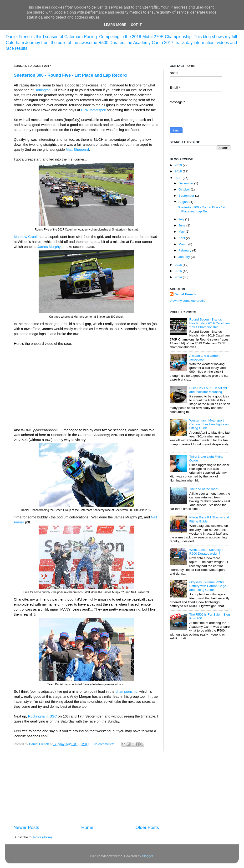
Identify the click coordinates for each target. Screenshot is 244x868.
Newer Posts (26, 827)
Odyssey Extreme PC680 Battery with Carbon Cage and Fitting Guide (208, 586)
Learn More (115, 25)
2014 (179, 277)
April (182, 238)
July (182, 219)
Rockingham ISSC (42, 716)
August (184, 202)
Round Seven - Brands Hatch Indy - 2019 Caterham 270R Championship (209, 323)
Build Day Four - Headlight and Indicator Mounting (208, 390)
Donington (43, 90)
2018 (179, 171)
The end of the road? (204, 489)
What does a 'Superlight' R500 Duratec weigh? (207, 552)
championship (127, 692)
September (187, 196)
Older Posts (147, 827)
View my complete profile (188, 301)
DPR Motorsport (94, 110)
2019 (179, 165)
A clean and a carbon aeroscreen (204, 358)
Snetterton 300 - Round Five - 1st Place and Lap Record (70, 75)
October (185, 189)
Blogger (147, 856)
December (186, 183)
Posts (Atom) (43, 837)
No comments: (104, 744)
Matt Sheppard (77, 150)
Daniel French (185, 294)
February (185, 250)
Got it (136, 25)
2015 (179, 271)
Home (87, 827)
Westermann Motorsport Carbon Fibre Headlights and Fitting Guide (210, 424)
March (183, 244)
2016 (179, 265)
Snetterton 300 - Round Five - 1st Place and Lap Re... (202, 209)
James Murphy (49, 247)
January (185, 257)
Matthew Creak (26, 237)
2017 (179, 178)
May (182, 232)
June (182, 225)
